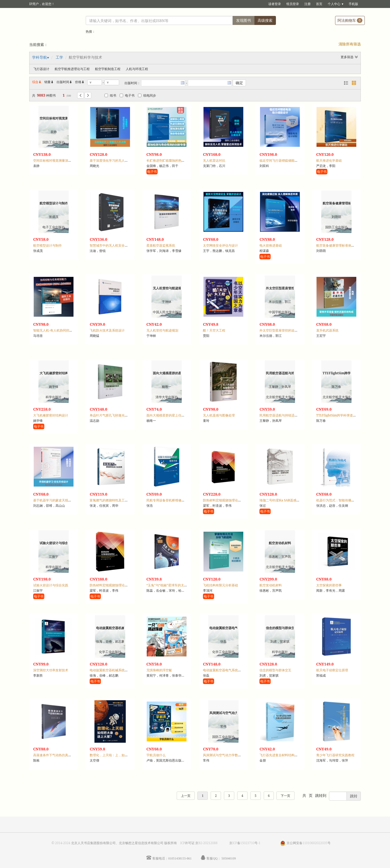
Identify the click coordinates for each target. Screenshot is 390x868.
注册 (307, 4)
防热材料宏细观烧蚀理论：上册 (112, 585)
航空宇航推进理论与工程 (72, 69)
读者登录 (275, 4)
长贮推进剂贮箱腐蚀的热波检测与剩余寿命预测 (180, 160)
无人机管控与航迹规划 (162, 330)
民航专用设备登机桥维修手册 (167, 500)
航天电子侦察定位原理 (332, 670)
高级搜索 (265, 20)
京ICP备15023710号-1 (245, 843)
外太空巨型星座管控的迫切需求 (282, 330)
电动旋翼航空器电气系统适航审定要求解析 (233, 670)
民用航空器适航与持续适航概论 (282, 415)
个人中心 (334, 4)
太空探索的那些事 (329, 585)
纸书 (110, 95)
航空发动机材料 (271, 585)
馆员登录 (293, 4)
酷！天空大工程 (214, 330)
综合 (37, 82)
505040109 (229, 858)
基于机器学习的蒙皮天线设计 (54, 500)
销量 (49, 82)
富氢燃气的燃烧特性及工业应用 (112, 500)
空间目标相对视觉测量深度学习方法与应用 (63, 160)
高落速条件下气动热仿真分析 (54, 755)
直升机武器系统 (327, 330)
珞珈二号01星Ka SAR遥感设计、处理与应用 (291, 500)
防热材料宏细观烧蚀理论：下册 (225, 500)
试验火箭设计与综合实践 (51, 585)
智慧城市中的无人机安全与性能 (112, 245)
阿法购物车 (350, 20)
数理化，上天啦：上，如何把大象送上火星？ (122, 755)
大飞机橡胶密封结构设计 (51, 415)
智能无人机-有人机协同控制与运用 (58, 330)
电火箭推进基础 (271, 245)
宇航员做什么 (156, 755)
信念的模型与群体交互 (275, 670)
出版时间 (64, 82)
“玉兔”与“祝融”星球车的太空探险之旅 (173, 585)
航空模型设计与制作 (47, 245)
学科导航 (40, 57)
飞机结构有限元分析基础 (220, 585)
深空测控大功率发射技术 (51, 670)
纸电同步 (147, 95)
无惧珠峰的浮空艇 (159, 670)
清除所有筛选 (350, 44)
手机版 (353, 4)
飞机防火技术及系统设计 (107, 330)
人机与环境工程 (137, 69)
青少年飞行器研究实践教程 (335, 755)
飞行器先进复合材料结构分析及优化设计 (288, 755)
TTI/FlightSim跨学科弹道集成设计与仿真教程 (349, 415)
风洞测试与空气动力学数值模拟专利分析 (232, 755)
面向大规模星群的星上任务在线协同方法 (175, 415)
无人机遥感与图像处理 (219, 415)
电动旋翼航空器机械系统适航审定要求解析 (120, 670)
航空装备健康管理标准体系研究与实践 (343, 245)
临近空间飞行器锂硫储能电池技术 (283, 160)
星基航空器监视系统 (161, 245)
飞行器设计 (41, 69)
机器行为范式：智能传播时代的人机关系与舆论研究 (353, 500)
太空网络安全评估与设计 (220, 245)
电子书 (127, 95)
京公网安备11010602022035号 (309, 843)
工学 (59, 57)
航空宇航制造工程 (108, 69)
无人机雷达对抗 (214, 160)
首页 (319, 4)
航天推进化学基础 (329, 160)
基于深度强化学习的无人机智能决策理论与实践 (123, 160)
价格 (78, 82)
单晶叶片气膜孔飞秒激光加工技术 (114, 415)
